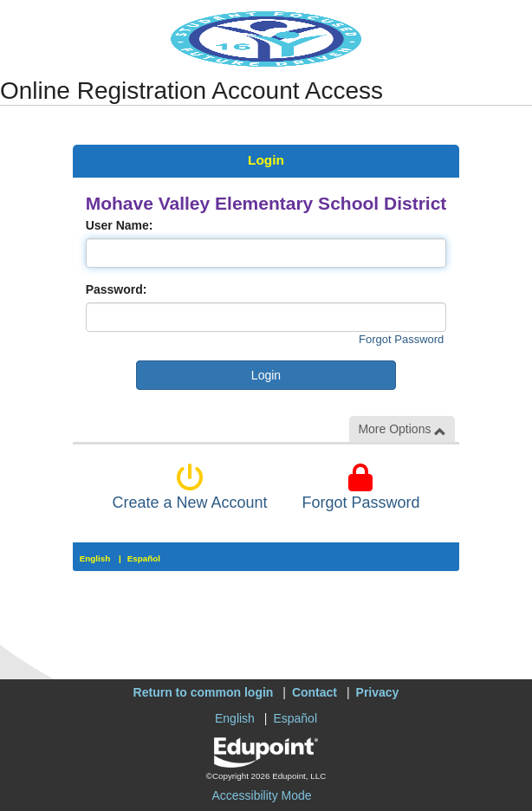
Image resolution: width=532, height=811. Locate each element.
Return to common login (204, 692)
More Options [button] (402, 429)
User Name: (120, 225)
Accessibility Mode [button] (261, 795)
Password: (117, 289)
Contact (315, 692)
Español (144, 558)
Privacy (378, 692)
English (95, 558)
